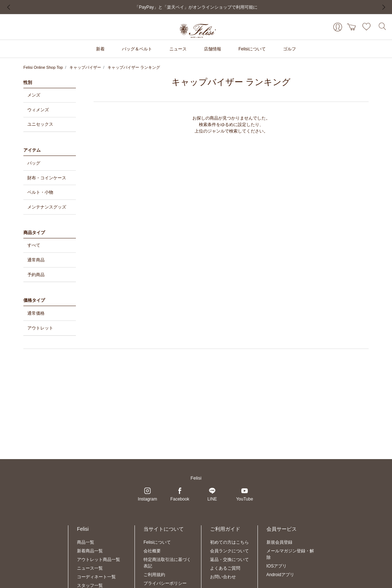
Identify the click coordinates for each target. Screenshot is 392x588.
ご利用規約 (154, 575)
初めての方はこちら (229, 542)
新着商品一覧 (90, 551)
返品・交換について (229, 560)
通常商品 (36, 260)
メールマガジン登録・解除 (290, 554)
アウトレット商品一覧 (99, 560)
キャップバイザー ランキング (134, 67)
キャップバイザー (85, 67)
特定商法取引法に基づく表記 (167, 563)
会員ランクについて (229, 551)
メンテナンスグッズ (47, 207)
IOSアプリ (277, 566)
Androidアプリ (280, 575)
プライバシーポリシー (165, 583)
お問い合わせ (223, 577)
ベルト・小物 (40, 192)
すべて (34, 245)
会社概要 (152, 551)
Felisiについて (157, 542)
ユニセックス (40, 124)
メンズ (34, 95)
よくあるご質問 (225, 568)
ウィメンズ (38, 110)
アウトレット (40, 328)
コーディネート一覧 (96, 577)
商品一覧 (86, 542)
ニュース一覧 (90, 568)
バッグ (34, 163)
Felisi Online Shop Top (43, 67)
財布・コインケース (47, 178)
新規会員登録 (279, 542)
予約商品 (36, 275)
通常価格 (36, 313)
